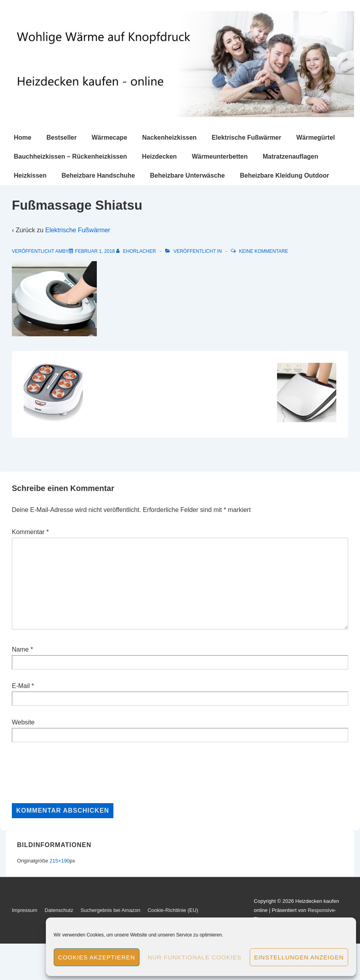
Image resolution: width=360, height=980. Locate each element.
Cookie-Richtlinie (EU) (173, 910)
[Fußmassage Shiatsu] (95, 251)
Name (20, 649)
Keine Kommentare (264, 251)
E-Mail (21, 686)
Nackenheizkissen (170, 137)
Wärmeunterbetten (220, 156)
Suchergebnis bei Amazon (110, 910)
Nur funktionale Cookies (195, 957)
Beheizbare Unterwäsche (188, 175)
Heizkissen (30, 175)
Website (23, 722)
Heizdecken (159, 156)
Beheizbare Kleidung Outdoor (285, 175)
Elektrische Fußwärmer (247, 137)
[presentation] (72, 773)
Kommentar (30, 532)
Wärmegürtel (316, 137)
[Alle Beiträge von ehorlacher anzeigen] (137, 251)
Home (23, 137)
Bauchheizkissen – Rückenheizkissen (70, 156)
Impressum (25, 910)
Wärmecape (109, 137)
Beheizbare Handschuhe (98, 175)
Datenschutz (59, 910)
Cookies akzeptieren (97, 957)
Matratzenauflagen (290, 156)
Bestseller (61, 137)
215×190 (59, 861)
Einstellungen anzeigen (299, 957)
